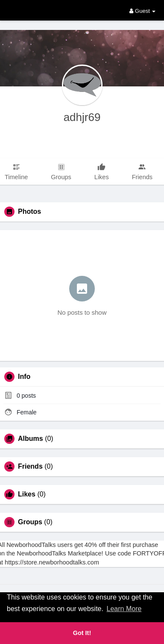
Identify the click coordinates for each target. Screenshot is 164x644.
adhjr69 (82, 117)
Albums (31, 439)
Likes (27, 494)
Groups (30, 522)
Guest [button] (142, 11)
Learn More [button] (124, 609)
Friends (30, 467)
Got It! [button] (82, 633)
